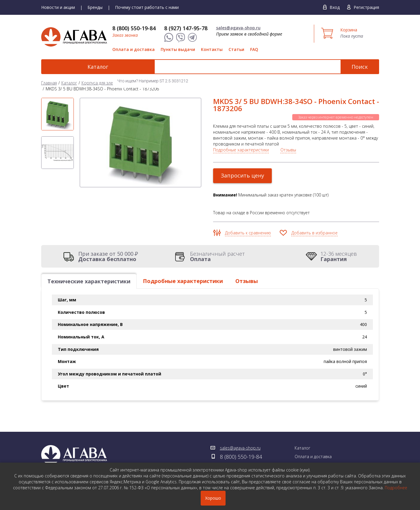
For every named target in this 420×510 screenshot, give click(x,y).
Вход (335, 7)
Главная (49, 83)
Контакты (212, 49)
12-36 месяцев (339, 256)
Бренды (95, 7)
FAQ (254, 49)
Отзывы (288, 150)
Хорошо (213, 498)
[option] (58, 114)
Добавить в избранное (314, 233)
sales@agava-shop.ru (238, 28)
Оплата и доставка (134, 49)
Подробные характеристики (241, 150)
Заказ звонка (125, 35)
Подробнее (396, 488)
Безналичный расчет (217, 256)
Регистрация (366, 7)
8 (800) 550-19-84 (134, 28)
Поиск (360, 67)
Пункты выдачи (178, 49)
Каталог (74, 67)
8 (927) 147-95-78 (186, 28)
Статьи (236, 49)
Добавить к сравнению (248, 233)
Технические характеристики (89, 281)
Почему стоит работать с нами (147, 7)
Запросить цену (243, 175)
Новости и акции (58, 7)
